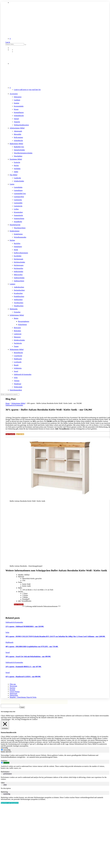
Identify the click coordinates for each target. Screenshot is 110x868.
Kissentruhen (18, 212)
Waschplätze (18, 156)
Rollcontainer (18, 137)
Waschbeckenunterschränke (23, 153)
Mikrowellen (18, 275)
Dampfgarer (18, 247)
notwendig (7, 750)
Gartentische (18, 206)
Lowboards (18, 362)
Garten (12, 184)
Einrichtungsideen (16, 390)
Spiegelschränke (19, 150)
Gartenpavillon (19, 197)
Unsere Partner (15, 692)
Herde (16, 250)
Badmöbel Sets (19, 147)
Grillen (16, 209)
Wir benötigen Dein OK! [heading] (8, 712)
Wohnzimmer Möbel (17, 349)
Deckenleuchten (19, 290)
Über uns (13, 684)
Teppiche (17, 122)
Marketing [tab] (4, 792)
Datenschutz (14, 695)
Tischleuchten (19, 303)
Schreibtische (18, 141)
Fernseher (17, 312)
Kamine (17, 103)
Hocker (16, 165)
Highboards (18, 359)
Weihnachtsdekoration (21, 125)
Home (8, 403)
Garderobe (17, 178)
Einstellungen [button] (6, 720)
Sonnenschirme (19, 218)
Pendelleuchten (19, 296)
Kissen (16, 109)
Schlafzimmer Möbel (17, 315)
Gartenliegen (18, 190)
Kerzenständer (19, 106)
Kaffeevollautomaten (21, 253)
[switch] (2, 763)
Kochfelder (18, 256)
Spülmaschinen (19, 281)
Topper (16, 346)
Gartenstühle (18, 203)
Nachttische (18, 343)
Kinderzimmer (15, 231)
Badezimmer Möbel (16, 144)
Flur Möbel (13, 175)
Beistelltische (18, 353)
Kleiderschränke (19, 340)
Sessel (16, 371)
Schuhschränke (19, 181)
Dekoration (18, 97)
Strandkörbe (18, 222)
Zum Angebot (10, 434)
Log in (8, 42)
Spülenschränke (19, 278)
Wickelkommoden (20, 237)
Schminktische (19, 116)
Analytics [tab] (4, 761)
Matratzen (17, 337)
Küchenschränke (19, 262)
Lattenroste (18, 334)
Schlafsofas (18, 368)
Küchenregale (19, 259)
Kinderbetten (18, 234)
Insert (24, 708)
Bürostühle (18, 134)
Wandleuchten (19, 306)
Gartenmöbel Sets (20, 194)
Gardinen (17, 100)
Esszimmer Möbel (16, 159)
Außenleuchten (19, 287)
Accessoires (14, 94)
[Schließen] (5, 726)
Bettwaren (17, 328)
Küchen (12, 240)
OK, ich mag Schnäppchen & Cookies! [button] (25, 720)
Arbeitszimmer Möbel (17, 128)
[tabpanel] (55, 757)
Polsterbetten (22, 325)
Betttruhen (17, 331)
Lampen (12, 284)
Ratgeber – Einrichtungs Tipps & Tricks (23, 697)
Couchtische (18, 356)
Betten (16, 318)
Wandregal (17, 384)
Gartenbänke (18, 187)
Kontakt (12, 690)
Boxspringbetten (24, 321)
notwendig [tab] (4, 748)
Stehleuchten (18, 300)
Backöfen (17, 243)
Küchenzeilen (18, 268)
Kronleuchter (18, 293)
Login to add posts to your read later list (27, 90)
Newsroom (13, 686)
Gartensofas (18, 200)
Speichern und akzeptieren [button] (10, 803)
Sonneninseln (18, 215)
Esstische (17, 162)
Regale (16, 365)
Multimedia (14, 309)
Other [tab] (3, 783)
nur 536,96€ (20, 434)
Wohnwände (18, 387)
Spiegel (16, 119)
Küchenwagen (19, 265)
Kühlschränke (19, 272)
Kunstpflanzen (19, 112)
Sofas (16, 378)
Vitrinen (17, 381)
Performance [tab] (5, 772)
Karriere (12, 688)
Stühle (16, 172)
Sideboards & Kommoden (23, 374)
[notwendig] (2, 750)
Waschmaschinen (20, 228)
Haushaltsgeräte (15, 225)
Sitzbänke (17, 169)
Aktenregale (18, 131)
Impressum (13, 693)
